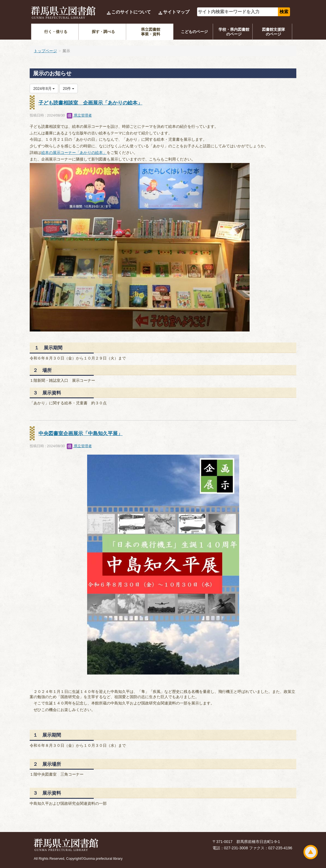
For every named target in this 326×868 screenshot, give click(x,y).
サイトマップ (176, 12)
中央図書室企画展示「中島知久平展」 (81, 433)
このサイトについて (131, 12)
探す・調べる (103, 32)
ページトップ (311, 852)
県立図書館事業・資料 (151, 32)
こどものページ (194, 32)
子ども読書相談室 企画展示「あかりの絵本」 (90, 103)
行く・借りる (56, 32)
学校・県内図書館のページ (234, 32)
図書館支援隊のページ (273, 32)
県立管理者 (79, 115)
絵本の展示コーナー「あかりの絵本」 (74, 153)
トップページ (45, 51)
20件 (69, 89)
